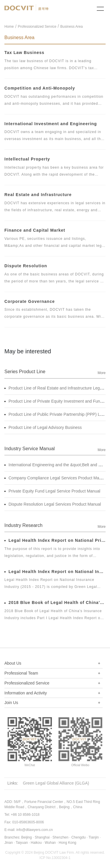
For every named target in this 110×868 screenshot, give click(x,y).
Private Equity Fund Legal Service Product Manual (52, 491)
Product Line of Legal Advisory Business (43, 427)
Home (9, 27)
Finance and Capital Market (35, 230)
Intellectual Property (27, 159)
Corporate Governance (30, 301)
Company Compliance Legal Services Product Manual (56, 478)
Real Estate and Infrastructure (38, 195)
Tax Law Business (24, 53)
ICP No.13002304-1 (55, 858)
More (102, 373)
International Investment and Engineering (51, 124)
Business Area (71, 27)
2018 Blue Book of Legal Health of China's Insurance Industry (55, 602)
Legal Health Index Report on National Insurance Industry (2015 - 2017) (55, 572)
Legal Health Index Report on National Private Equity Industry (55, 540)
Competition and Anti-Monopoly (40, 88)
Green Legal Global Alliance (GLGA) (56, 783)
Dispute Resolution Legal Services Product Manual (53, 504)
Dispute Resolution (26, 266)
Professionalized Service (37, 27)
